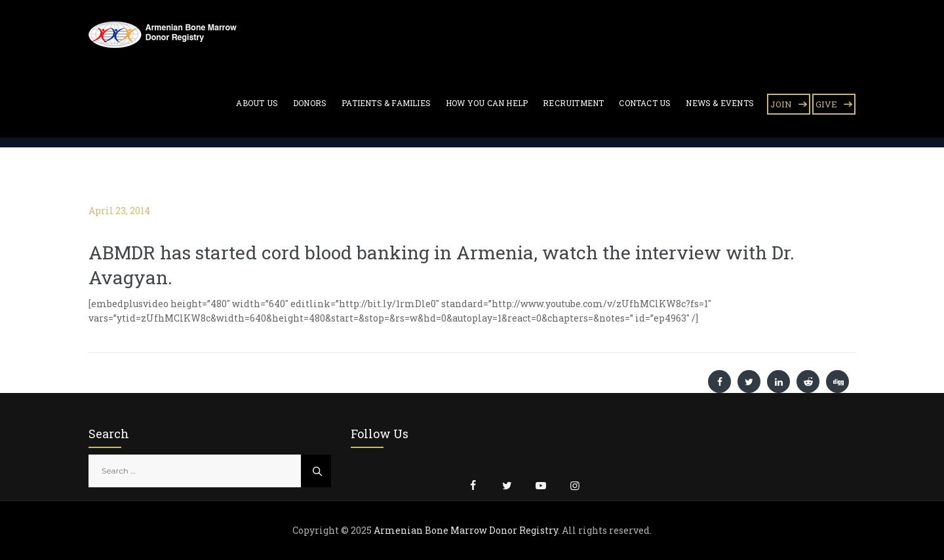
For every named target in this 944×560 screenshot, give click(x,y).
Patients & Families (386, 103)
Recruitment (573, 103)
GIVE (826, 104)
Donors (310, 103)
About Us (257, 103)
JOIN (781, 104)
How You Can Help (487, 103)
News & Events (720, 103)
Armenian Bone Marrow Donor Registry (466, 530)
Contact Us (645, 103)
